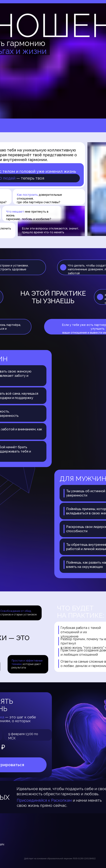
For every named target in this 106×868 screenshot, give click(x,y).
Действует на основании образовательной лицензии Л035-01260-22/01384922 (60, 859)
